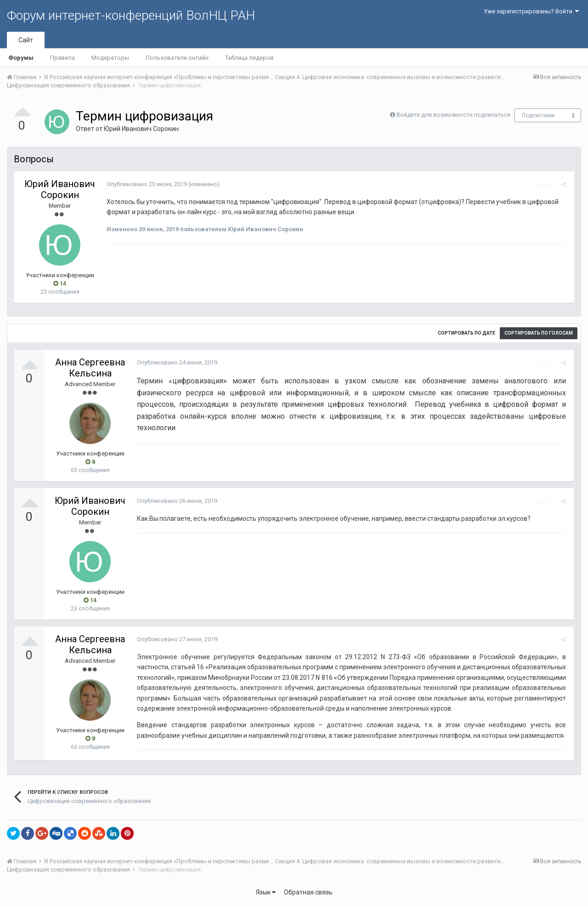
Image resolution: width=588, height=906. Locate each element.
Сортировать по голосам (539, 333)
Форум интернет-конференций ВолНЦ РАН (131, 15)
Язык (266, 892)
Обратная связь (308, 892)
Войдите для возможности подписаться (453, 115)
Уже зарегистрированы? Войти (531, 11)
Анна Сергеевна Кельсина (90, 368)
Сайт (26, 40)
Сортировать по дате (466, 333)
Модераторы (110, 58)
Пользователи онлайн (177, 58)
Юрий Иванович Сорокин (141, 129)
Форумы (21, 58)
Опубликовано (146, 184)
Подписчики (538, 115)
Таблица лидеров (249, 58)
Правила (62, 58)
